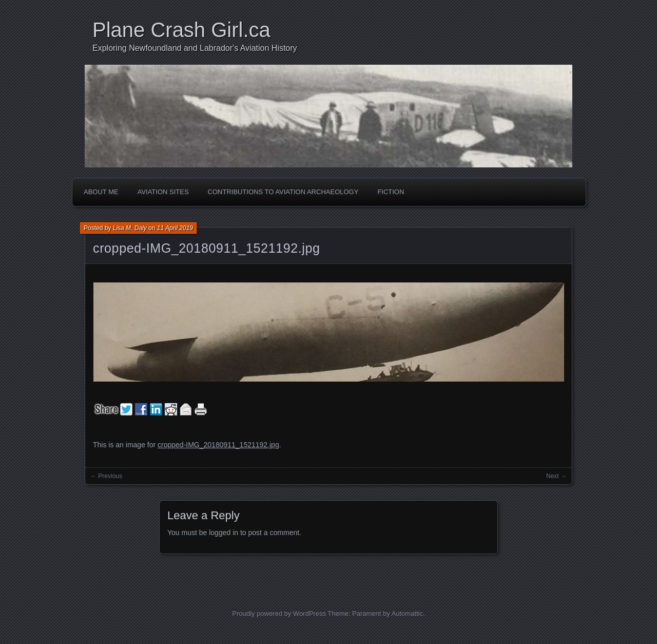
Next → (556, 476)
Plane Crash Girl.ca (181, 30)
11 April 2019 (175, 228)
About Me (101, 192)
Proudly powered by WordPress (279, 613)
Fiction (391, 192)
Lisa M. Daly (130, 228)
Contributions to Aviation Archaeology (283, 192)
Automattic (407, 613)
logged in (224, 533)
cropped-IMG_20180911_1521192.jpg (207, 248)
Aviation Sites (163, 192)
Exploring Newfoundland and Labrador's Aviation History (195, 48)
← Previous (106, 476)
